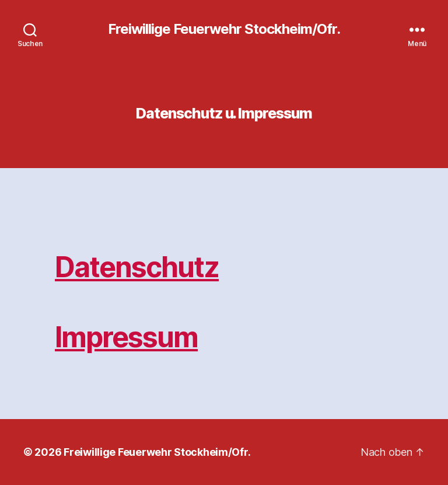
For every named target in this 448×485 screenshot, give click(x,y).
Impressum (126, 337)
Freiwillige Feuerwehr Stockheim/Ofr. (224, 29)
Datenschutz (137, 267)
